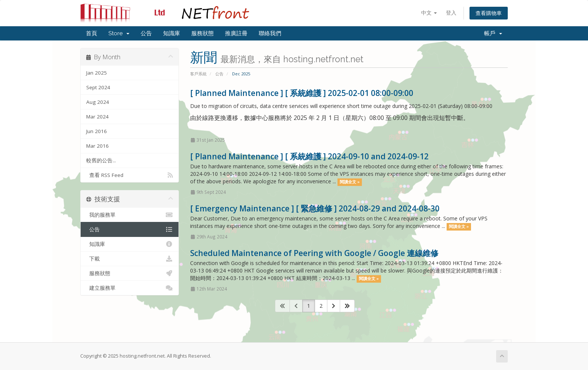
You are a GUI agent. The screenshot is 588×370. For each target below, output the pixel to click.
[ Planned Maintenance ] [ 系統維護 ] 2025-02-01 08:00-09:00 (302, 93)
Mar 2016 (97, 146)
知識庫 (172, 33)
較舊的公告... (101, 160)
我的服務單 (130, 215)
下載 (130, 259)
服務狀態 (202, 33)
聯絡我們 (270, 33)
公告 (146, 33)
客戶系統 (198, 74)
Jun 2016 (97, 131)
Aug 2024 (98, 102)
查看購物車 (489, 13)
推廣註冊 (236, 33)
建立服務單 (130, 288)
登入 (451, 13)
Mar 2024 (97, 117)
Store (119, 33)
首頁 (91, 33)
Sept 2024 (98, 87)
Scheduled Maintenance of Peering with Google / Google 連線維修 (314, 253)
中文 (429, 13)
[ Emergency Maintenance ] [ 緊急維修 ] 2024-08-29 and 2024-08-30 (315, 208)
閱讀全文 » (350, 182)
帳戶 (493, 33)
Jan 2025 (97, 73)
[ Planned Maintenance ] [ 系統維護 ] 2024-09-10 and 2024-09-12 (309, 156)
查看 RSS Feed (130, 175)
